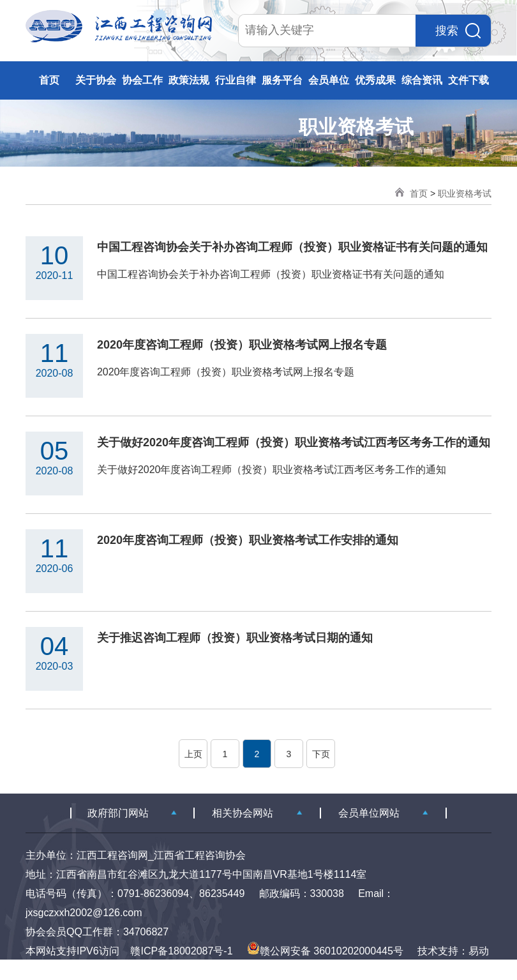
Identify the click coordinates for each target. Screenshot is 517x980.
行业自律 (236, 80)
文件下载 (468, 80)
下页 (321, 754)
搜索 (458, 31)
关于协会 (96, 80)
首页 (49, 80)
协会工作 (142, 80)
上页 (193, 754)
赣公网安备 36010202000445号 (325, 951)
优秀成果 (375, 80)
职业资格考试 (465, 193)
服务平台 (282, 80)
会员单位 (329, 80)
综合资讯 (422, 80)
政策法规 (189, 80)
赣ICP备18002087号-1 (181, 951)
